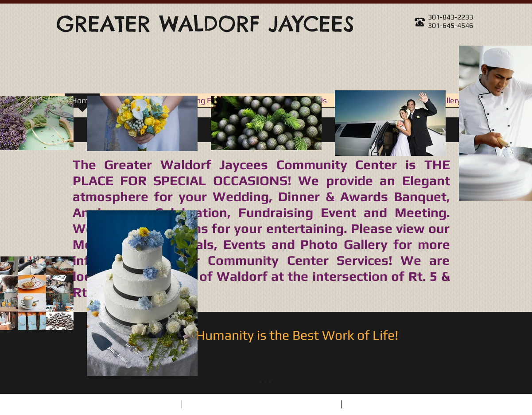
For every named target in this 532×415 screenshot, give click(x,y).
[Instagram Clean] (478, 404)
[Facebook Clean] (457, 404)
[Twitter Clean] (468, 404)
